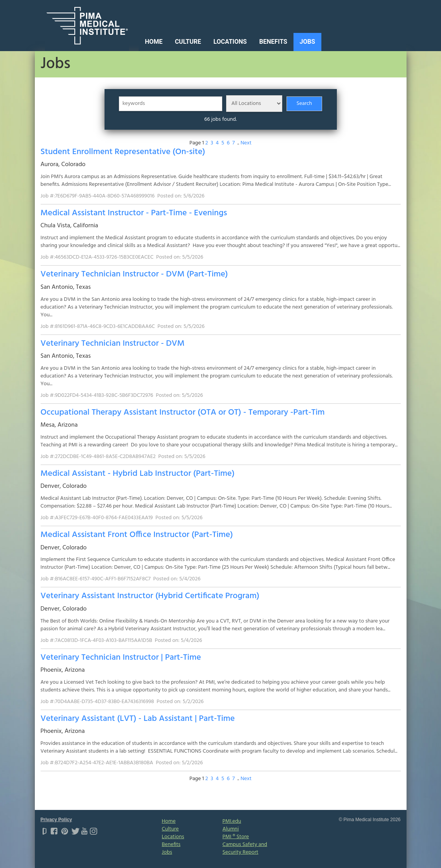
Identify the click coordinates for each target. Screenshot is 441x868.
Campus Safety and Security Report (245, 848)
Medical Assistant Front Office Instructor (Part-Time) (137, 535)
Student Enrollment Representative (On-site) (123, 152)
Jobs (307, 42)
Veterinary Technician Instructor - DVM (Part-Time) (134, 274)
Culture (188, 42)
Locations (230, 42)
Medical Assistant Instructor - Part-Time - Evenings (134, 213)
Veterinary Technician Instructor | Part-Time (121, 658)
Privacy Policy (56, 820)
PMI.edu (232, 821)
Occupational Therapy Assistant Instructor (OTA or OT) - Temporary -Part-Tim (183, 413)
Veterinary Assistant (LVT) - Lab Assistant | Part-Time (138, 719)
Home (154, 42)
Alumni (230, 829)
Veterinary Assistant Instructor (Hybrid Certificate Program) (150, 596)
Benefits (273, 42)
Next (246, 143)
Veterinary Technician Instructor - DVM (113, 344)
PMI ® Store (235, 837)
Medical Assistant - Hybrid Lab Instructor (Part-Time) (138, 474)
